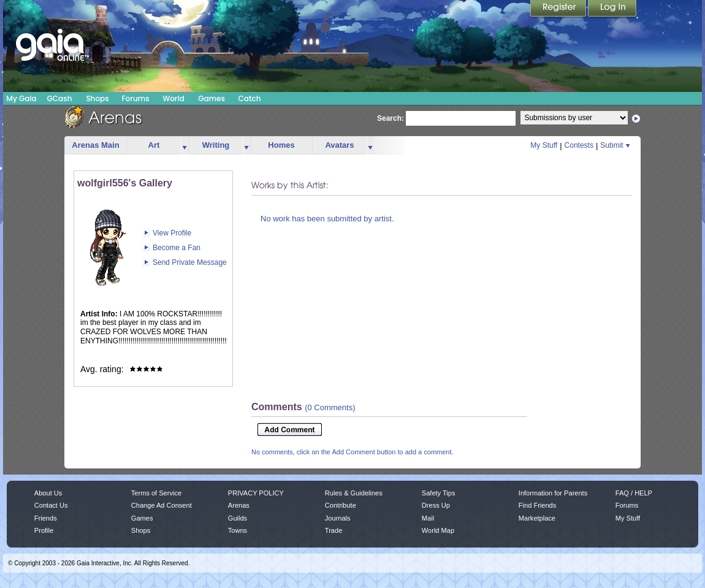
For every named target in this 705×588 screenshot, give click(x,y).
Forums (135, 98)
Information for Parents (553, 493)
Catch (250, 98)
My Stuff (544, 145)
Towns (238, 530)
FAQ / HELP (634, 493)
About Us (48, 493)
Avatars (339, 145)
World (173, 98)
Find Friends (537, 505)
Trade (333, 530)
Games (211, 98)
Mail (428, 518)
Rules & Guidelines (354, 493)
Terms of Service (156, 493)
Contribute (341, 505)
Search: (391, 118)
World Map (438, 530)
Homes (281, 145)
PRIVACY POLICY (256, 493)
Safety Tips (439, 493)
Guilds (238, 518)
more (185, 146)
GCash (60, 98)
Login (612, 9)
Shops (97, 98)
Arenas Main (95, 145)
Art (154, 145)
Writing (216, 145)
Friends (46, 518)
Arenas (239, 505)
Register (559, 9)
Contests (579, 145)
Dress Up (436, 505)
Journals (338, 518)
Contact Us (51, 505)
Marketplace (537, 518)
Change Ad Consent (162, 505)
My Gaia (21, 98)
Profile (44, 530)
